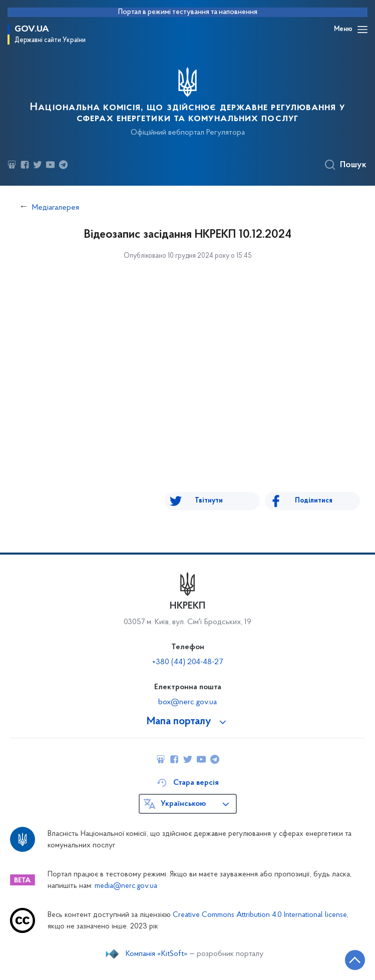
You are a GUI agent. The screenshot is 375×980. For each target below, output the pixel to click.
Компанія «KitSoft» (157, 954)
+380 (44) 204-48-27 (187, 662)
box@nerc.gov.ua (187, 702)
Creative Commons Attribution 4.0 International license (260, 915)
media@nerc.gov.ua (126, 886)
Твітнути (209, 501)
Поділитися (314, 501)
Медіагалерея (56, 208)
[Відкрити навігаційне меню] (362, 30)
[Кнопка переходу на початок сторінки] (355, 960)
